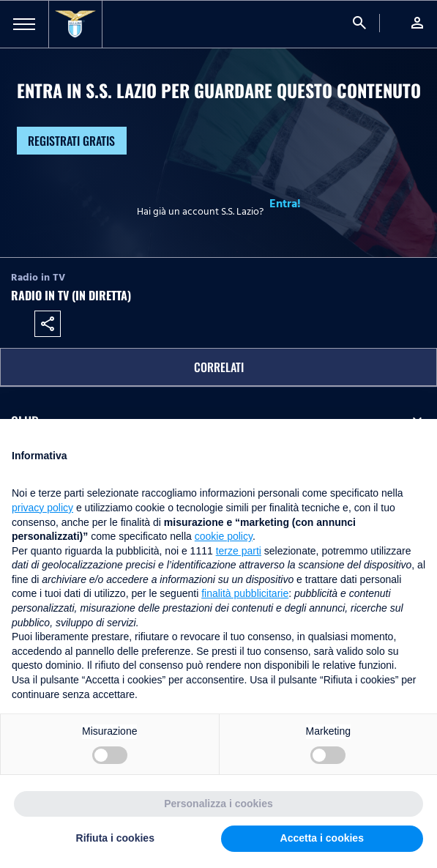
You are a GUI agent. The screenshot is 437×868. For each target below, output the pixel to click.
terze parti (239, 551)
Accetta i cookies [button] (322, 838)
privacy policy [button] (42, 508)
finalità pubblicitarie (245, 593)
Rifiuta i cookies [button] (115, 838)
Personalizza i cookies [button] (218, 804)
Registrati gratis (71, 141)
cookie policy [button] (224, 536)
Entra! (285, 204)
